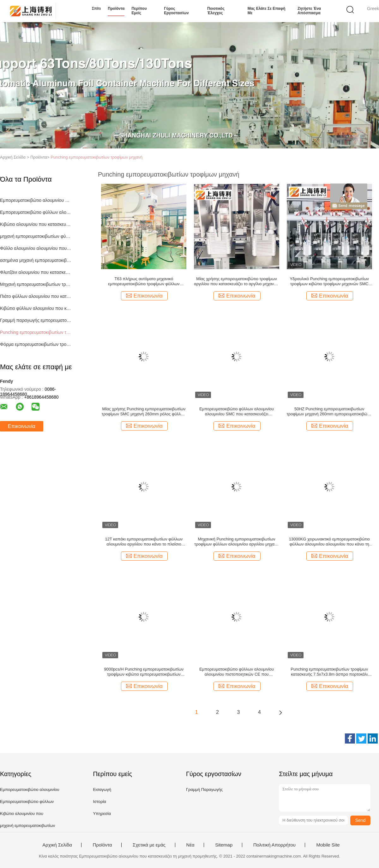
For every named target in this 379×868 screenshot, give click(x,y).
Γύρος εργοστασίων (176, 11)
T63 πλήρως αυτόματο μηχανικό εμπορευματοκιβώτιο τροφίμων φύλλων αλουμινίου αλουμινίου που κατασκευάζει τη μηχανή (144, 281)
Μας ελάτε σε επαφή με (267, 11)
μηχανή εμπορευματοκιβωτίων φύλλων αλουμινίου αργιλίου (36, 236)
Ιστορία (99, 802)
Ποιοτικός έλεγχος (216, 11)
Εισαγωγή (102, 790)
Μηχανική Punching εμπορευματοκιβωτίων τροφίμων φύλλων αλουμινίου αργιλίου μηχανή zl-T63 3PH (236, 542)
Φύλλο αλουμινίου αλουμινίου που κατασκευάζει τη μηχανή (36, 248)
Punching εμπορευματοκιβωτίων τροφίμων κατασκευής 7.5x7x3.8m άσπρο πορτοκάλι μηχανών (329, 672)
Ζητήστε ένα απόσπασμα (309, 11)
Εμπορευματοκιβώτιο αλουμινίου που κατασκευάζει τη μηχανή (36, 200)
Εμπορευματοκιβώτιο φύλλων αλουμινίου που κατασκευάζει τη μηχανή (36, 212)
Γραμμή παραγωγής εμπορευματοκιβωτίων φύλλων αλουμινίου (36, 320)
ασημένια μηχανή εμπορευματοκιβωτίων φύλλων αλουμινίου (36, 260)
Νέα (190, 845)
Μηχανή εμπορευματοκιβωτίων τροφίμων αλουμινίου (36, 284)
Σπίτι (96, 9)
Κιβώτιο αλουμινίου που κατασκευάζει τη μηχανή (36, 224)
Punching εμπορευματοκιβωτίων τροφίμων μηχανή (96, 157)
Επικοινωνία (22, 426)
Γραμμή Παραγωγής (204, 790)
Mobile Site (328, 845)
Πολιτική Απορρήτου (274, 845)
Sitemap (224, 845)
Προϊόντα (116, 9)
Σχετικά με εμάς (149, 845)
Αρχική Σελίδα (57, 845)
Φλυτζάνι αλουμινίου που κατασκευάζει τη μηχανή (36, 272)
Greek (373, 9)
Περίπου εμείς (139, 11)
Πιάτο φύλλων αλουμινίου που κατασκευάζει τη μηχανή (36, 296)
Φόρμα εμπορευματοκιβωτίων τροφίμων (36, 344)
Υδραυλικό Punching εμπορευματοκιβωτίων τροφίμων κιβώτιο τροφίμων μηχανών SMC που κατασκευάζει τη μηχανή (329, 281)
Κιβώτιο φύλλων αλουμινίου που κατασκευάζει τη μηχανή (36, 308)
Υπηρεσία (102, 814)
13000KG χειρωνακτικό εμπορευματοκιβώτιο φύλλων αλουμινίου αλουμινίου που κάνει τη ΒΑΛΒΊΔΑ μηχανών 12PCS (329, 542)
